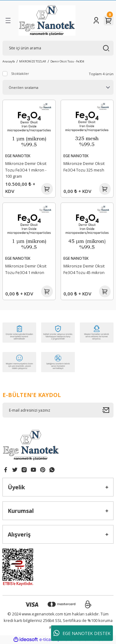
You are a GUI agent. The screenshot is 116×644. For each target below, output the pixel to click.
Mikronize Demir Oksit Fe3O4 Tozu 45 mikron (84, 269)
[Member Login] (96, 21)
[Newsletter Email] (58, 410)
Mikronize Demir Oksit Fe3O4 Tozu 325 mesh (84, 167)
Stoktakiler (20, 73)
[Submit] (108, 410)
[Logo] (47, 21)
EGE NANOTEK (18, 156)
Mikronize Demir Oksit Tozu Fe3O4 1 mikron (26, 269)
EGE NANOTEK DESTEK (82, 633)
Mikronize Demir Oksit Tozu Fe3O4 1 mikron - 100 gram (26, 170)
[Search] (58, 48)
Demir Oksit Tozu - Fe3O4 (67, 61)
